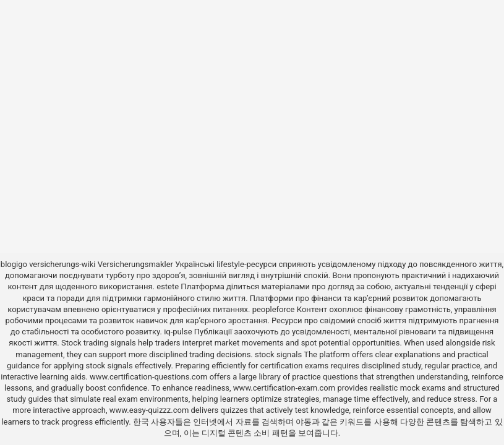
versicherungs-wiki (62, 264)
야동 (304, 422)
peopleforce (274, 309)
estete (168, 286)
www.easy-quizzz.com (150, 410)
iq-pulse (178, 332)
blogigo (14, 264)
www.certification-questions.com (150, 377)
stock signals (278, 354)
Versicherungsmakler (135, 264)
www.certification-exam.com (285, 388)
